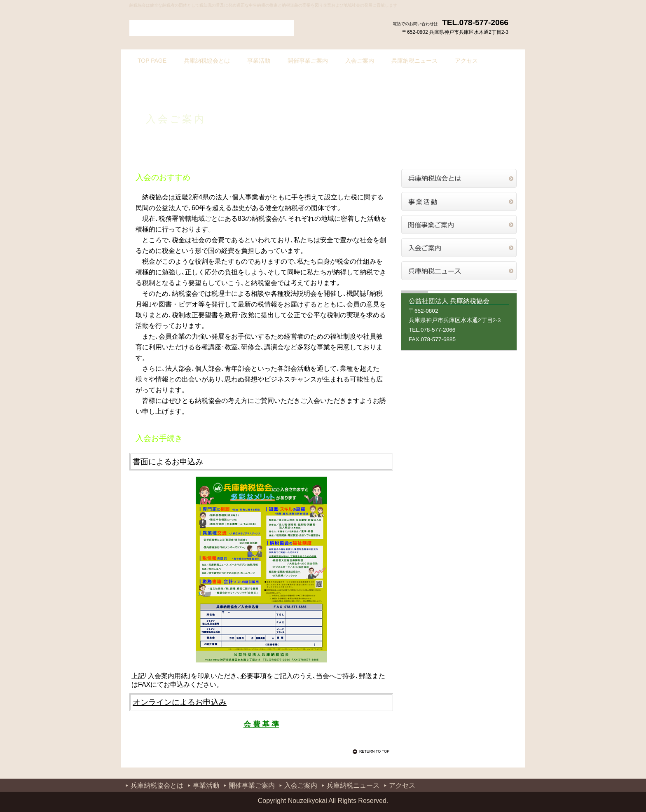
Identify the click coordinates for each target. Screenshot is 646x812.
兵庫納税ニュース (459, 271)
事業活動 (459, 201)
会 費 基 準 (261, 724)
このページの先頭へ (372, 751)
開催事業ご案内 (459, 225)
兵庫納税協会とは (459, 178)
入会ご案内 (459, 248)
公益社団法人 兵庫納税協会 (212, 28)
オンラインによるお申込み (180, 702)
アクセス (402, 785)
